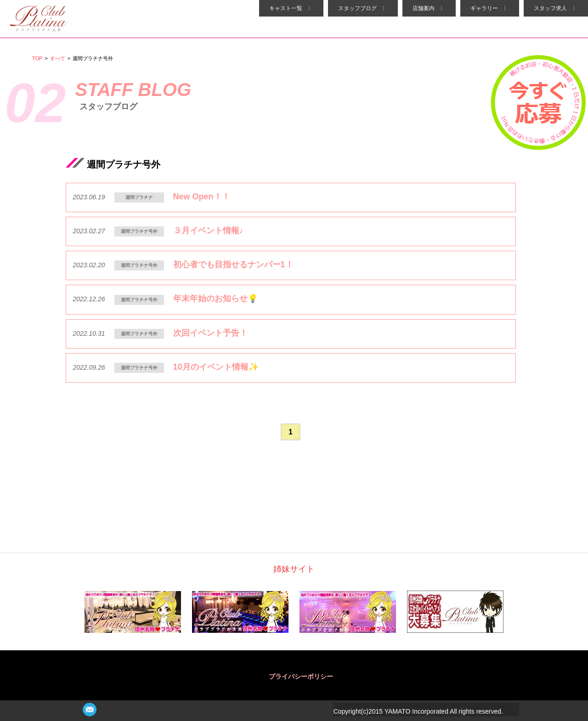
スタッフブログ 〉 (363, 8)
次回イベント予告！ (210, 333)
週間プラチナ (139, 197)
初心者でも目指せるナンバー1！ (233, 265)
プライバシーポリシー (301, 676)
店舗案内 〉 (429, 8)
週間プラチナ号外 (139, 231)
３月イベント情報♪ (208, 231)
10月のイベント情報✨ (216, 367)
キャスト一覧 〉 (291, 8)
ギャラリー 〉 (490, 8)
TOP (37, 58)
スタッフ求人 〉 (556, 8)
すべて (58, 58)
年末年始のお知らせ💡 (215, 299)
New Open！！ (202, 197)
